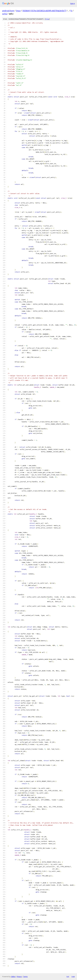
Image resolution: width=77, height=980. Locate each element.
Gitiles (13, 977)
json (73, 976)
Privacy (19, 977)
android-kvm (8, 11)
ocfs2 (5, 14)
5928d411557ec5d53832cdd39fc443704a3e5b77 (44, 11)
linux (18, 11)
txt (68, 976)
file (47, 19)
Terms (25, 977)
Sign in (73, 3)
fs (71, 11)
